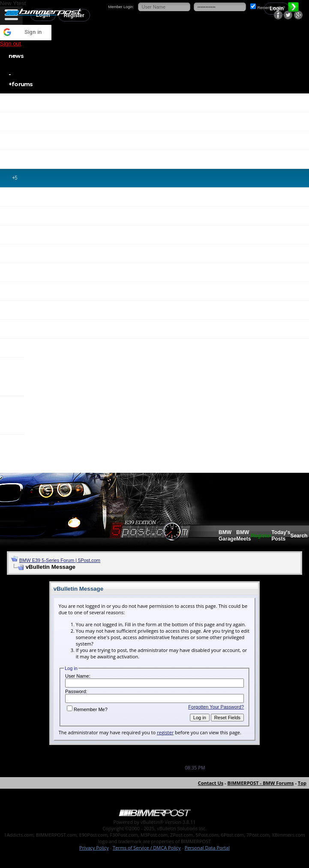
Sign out (10, 44)
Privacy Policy (94, 848)
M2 (15, 234)
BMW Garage (227, 536)
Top (302, 783)
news (16, 56)
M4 (15, 272)
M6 (15, 310)
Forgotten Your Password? (216, 707)
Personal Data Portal (207, 848)
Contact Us (211, 783)
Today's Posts (281, 536)
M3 (17, 253)
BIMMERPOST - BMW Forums (260, 783)
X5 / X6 (16, 415)
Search (299, 536)
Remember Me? (87, 709)
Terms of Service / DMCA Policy (147, 848)
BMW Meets (243, 536)
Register (261, 536)
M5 (15, 291)
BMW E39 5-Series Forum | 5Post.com (60, 560)
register (165, 732)
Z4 (16, 329)
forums (146, 78)
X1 (16, 348)
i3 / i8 (14, 454)
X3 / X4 (15, 376)
